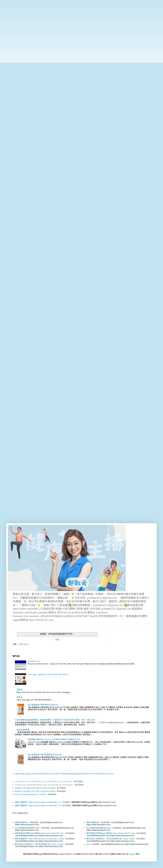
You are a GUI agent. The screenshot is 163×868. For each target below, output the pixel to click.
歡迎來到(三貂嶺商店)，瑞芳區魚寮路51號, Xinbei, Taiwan (39, 844)
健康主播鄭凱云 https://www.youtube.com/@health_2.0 (38, 802)
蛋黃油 (19, 690)
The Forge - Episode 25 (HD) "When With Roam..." (49, 674)
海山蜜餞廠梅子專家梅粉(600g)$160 (43, 705)
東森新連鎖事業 (23, 730)
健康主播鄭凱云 (21, 822)
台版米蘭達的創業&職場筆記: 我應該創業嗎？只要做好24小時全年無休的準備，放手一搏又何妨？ (56, 720)
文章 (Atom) (24, 644)
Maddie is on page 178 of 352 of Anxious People (35, 791)
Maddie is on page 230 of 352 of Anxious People (35, 788)
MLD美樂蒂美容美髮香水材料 (27, 828)
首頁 (57, 640)
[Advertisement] (81, 22)
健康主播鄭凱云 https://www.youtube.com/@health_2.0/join (39, 839)
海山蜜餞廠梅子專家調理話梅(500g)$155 (45, 755)
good (88, 844)
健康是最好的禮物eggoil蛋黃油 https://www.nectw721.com (39, 833)
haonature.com (34, 661)
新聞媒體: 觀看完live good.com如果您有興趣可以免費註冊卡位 (54, 739)
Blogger (132, 854)
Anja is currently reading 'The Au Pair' (30, 794)
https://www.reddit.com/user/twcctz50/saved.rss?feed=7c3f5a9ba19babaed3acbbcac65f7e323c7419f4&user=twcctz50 (64, 774)
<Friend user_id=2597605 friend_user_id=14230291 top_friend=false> (44, 785)
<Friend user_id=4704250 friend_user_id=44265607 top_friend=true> (44, 782)
